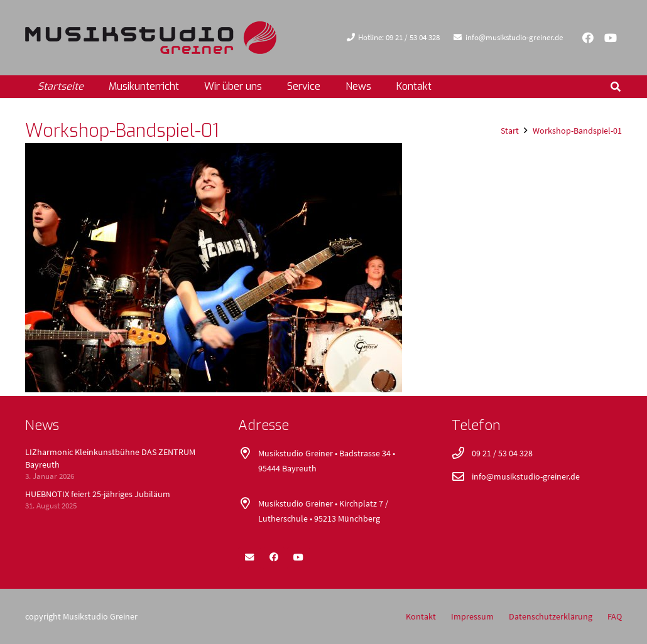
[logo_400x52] (151, 38)
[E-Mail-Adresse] (249, 557)
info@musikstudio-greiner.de (526, 476)
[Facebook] (588, 38)
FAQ (615, 616)
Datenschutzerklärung (551, 616)
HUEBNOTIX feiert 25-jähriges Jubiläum (98, 494)
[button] (616, 87)
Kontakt (421, 616)
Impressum (472, 616)
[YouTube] (611, 38)
